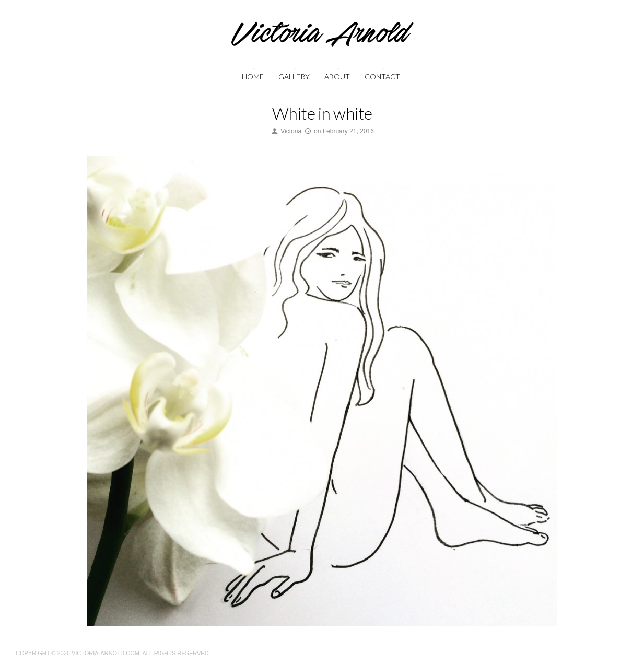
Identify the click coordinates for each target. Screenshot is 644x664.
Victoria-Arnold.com (106, 653)
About (337, 77)
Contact (382, 77)
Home (253, 77)
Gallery (294, 77)
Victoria (291, 131)
